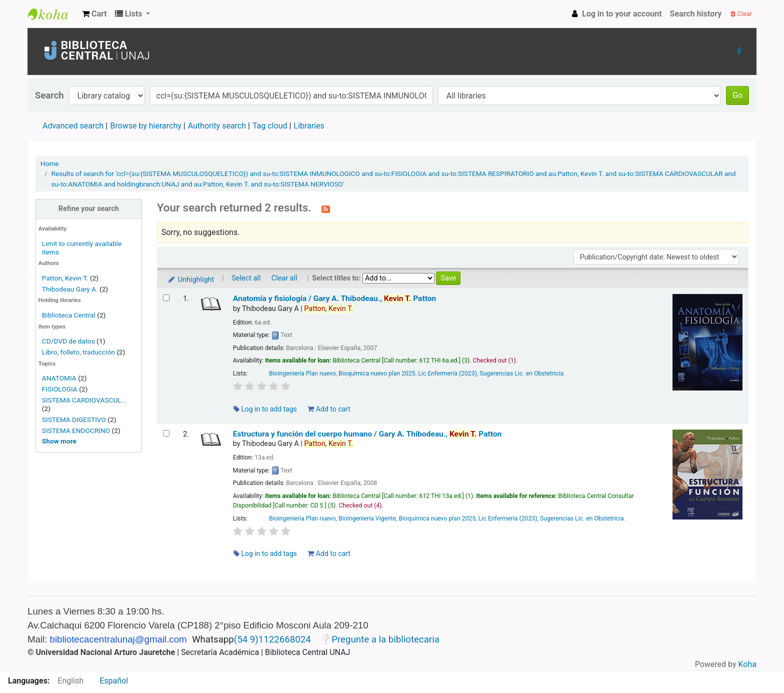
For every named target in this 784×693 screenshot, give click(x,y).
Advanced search (73, 126)
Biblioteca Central (69, 315)
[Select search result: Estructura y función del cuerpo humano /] (166, 433)
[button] (94, 14)
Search (49, 95)
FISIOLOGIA (60, 389)
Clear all (284, 278)
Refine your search (89, 209)
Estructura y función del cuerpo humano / (367, 434)
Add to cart (329, 409)
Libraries (309, 126)
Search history (696, 14)
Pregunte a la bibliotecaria (385, 639)
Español (114, 681)
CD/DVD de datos (68, 341)
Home (50, 163)
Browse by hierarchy (146, 126)
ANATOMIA (59, 378)
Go (737, 95)
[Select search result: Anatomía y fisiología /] (166, 298)
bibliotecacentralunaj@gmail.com (118, 639)
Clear (741, 14)
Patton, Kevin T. (65, 278)
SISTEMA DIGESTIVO (74, 419)
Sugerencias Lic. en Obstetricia (521, 373)
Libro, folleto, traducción (78, 352)
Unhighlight (191, 280)
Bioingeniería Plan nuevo (302, 373)
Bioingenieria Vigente (367, 518)
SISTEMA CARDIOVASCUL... (84, 400)
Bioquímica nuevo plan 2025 (377, 373)
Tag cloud (270, 126)
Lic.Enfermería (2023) (447, 373)
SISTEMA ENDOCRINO (76, 430)
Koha (747, 664)
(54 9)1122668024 (272, 639)
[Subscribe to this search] (326, 208)
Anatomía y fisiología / (334, 298)
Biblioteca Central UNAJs (53, 14)
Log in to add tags (265, 409)
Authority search (217, 126)
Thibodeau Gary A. (70, 289)
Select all (246, 278)
